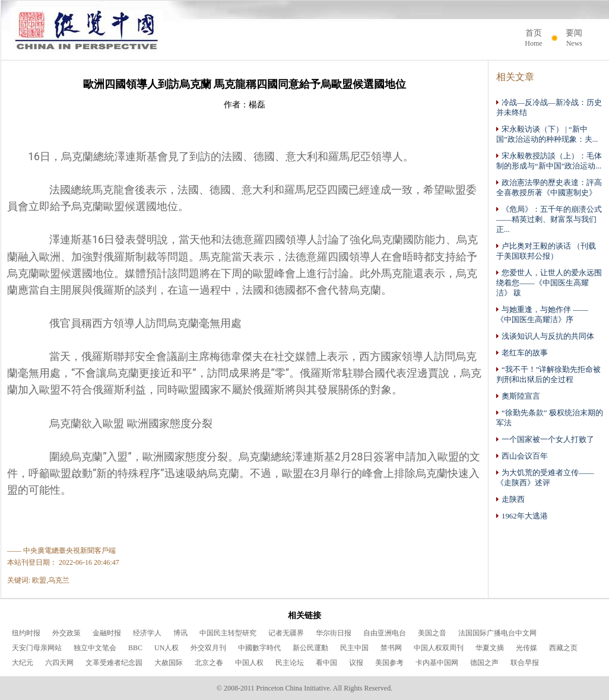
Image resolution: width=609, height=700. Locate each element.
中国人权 (249, 663)
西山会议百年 (522, 456)
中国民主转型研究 (228, 633)
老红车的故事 (522, 353)
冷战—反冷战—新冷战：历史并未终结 (549, 107)
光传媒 (526, 648)
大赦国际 (169, 663)
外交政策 (66, 633)
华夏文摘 (490, 648)
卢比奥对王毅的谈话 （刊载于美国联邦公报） (546, 251)
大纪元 (23, 663)
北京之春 (209, 663)
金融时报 (107, 633)
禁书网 (391, 648)
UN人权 (166, 648)
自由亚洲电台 (385, 633)
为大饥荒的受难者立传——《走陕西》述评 (545, 478)
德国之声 (484, 663)
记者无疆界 (286, 633)
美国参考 (389, 663)
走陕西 (510, 499)
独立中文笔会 (95, 648)
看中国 (326, 663)
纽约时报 (26, 633)
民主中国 (354, 648)
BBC (135, 648)
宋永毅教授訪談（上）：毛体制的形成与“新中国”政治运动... (549, 161)
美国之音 (432, 633)
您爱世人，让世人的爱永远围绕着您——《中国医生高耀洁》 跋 (549, 283)
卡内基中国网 (437, 663)
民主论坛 (290, 663)
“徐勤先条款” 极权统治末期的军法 (550, 418)
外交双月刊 (208, 648)
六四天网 (59, 663)
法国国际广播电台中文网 (497, 633)
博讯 (180, 633)
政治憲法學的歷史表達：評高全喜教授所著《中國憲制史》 (549, 187)
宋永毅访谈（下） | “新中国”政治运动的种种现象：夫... (547, 134)
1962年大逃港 (522, 516)
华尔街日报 (334, 633)
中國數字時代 (259, 648)
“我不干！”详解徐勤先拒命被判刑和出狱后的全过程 (548, 374)
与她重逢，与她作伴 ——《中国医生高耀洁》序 (542, 314)
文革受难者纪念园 (114, 663)
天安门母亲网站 (37, 648)
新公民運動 (310, 648)
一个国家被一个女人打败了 (545, 439)
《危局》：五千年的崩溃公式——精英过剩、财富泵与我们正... (549, 219)
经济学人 (147, 633)
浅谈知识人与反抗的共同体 (545, 336)
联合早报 (525, 663)
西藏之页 (563, 648)
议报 (356, 663)
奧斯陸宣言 (518, 396)
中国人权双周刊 (439, 648)
